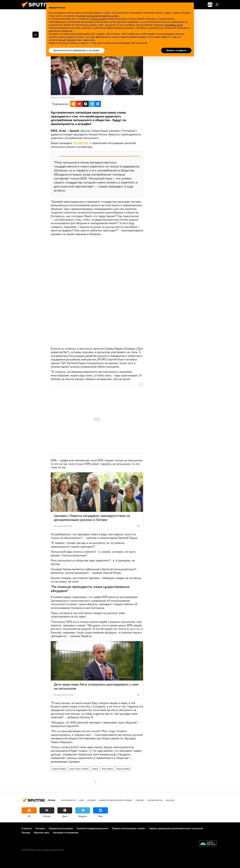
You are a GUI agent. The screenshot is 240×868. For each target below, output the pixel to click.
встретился (81, 143)
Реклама (26, 833)
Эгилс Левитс (107, 769)
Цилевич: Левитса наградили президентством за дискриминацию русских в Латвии (92, 518)
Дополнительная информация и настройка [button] (77, 50)
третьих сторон (98, 19)
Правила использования (61, 828)
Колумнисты (155, 800)
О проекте (27, 828)
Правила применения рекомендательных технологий (176, 828)
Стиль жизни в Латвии (79, 769)
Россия (170, 800)
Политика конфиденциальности (92, 828)
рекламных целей (174, 25)
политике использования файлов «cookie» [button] (98, 16)
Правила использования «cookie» (129, 828)
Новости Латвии (59, 769)
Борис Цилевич (123, 769)
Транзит (140, 800)
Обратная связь (42, 833)
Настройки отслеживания (66, 833)
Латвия (95, 769)
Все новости (69, 800)
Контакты (40, 828)
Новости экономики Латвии (115, 800)
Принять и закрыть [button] (176, 50)
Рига (81, 800)
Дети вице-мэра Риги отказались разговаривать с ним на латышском (96, 686)
